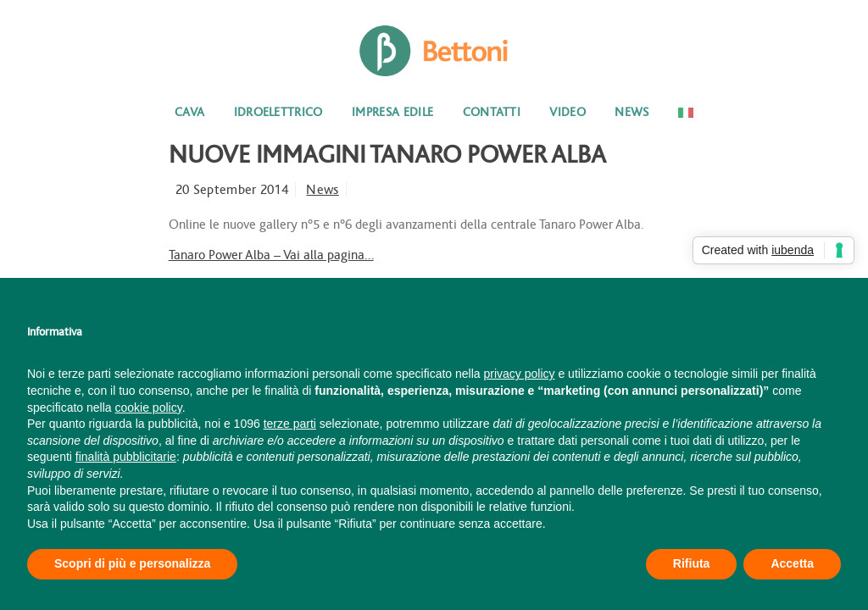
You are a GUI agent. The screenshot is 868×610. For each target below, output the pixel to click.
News (632, 112)
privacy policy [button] (520, 374)
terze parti (290, 424)
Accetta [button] (792, 563)
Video (568, 112)
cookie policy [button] (149, 408)
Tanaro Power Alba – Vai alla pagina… (271, 255)
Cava (189, 112)
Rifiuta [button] (692, 563)
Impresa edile (392, 112)
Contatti (492, 112)
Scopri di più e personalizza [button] (132, 563)
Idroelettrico (278, 112)
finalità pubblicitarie (126, 457)
